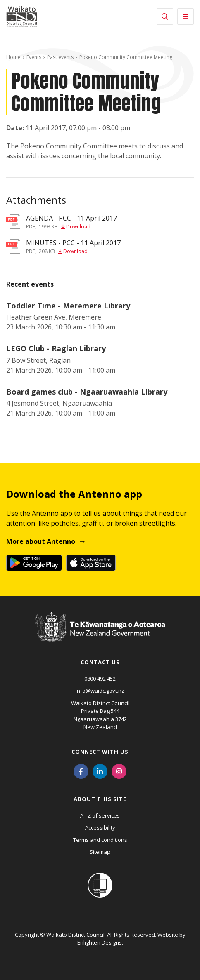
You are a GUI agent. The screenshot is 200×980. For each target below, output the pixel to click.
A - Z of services (100, 815)
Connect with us (100, 752)
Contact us (100, 662)
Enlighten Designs (100, 942)
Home (13, 57)
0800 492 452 (100, 679)
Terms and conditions (100, 840)
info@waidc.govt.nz (100, 691)
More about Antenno (41, 541)
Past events (60, 57)
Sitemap (100, 852)
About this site (100, 799)
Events (34, 57)
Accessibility (100, 827)
